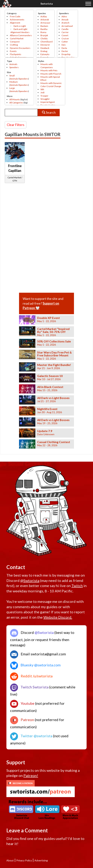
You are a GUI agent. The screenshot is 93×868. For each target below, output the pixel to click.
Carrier (65, 32)
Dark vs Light (20, 26)
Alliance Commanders (21, 35)
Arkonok (45, 20)
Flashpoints (16, 54)
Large (12, 88)
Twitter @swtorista (31, 736)
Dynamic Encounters (20, 48)
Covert (65, 35)
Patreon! (31, 775)
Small (12, 76)
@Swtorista (30, 580)
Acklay (44, 16)
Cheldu (44, 38)
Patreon (22, 720)
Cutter (65, 42)
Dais (64, 45)
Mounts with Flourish (51, 74)
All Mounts (15, 99)
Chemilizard (46, 42)
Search (49, 112)
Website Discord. (58, 617)
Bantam (44, 26)
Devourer (45, 45)
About (10, 860)
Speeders (14, 67)
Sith (42, 89)
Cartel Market (17, 38)
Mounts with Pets (49, 70)
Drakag (44, 51)
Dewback (45, 48)
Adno (64, 16)
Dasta (64, 48)
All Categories (16, 103)
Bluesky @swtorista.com (35, 665)
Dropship (66, 54)
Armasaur (45, 23)
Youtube (22, 703)
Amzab (65, 20)
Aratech (65, 23)
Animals (13, 64)
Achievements (17, 20)
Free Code (15, 16)
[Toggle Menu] (88, 4)
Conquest (15, 42)
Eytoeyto (45, 54)
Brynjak (44, 35)
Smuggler (45, 99)
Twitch (77, 586)
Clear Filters (16, 125)
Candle (65, 29)
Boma (43, 32)
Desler (65, 51)
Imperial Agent (48, 102)
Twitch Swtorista (29, 687)
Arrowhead (67, 26)
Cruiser (65, 38)
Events (13, 51)
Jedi (42, 92)
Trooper (44, 96)
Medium (14, 82)
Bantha (44, 29)
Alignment (15, 23)
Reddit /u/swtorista (31, 676)
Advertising (41, 860)
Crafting (14, 45)
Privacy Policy (24, 860)
